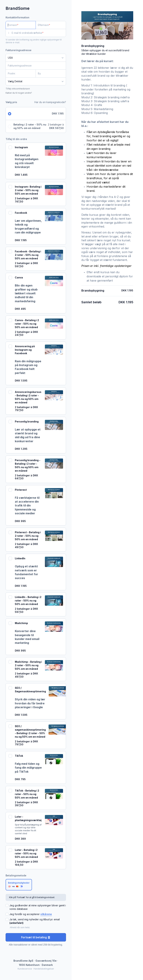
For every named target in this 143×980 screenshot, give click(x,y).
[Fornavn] (21, 25)
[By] (51, 73)
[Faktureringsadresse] (34, 66)
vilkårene (46, 914)
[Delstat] (36, 81)
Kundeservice (25, 969)
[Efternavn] (51, 25)
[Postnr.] (21, 73)
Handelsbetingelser (44, 969)
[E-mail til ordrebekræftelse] (39, 33)
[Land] (36, 58)
